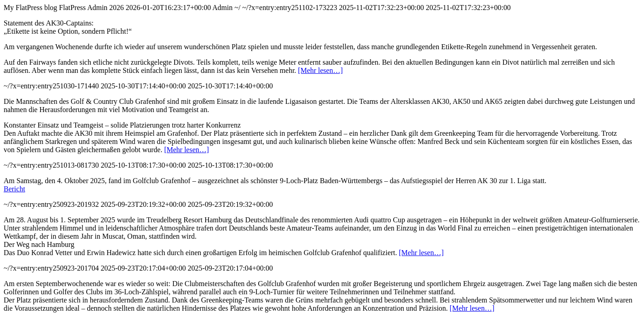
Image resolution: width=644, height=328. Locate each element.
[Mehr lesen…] (320, 70)
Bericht (14, 189)
